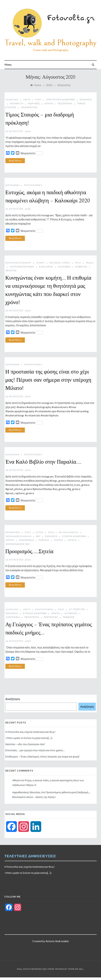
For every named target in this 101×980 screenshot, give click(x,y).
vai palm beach (69, 532)
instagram (12, 185)
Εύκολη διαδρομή (74, 536)
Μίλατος (11, 271)
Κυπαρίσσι (71, 613)
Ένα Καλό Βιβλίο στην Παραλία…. (43, 462)
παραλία (44, 540)
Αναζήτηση (13, 699)
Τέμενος (69, 617)
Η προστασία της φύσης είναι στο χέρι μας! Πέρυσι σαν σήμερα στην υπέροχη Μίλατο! (48, 380)
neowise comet (60, 263)
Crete (27, 100)
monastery (13, 532)
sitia (51, 532)
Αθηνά (16, 780)
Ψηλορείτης (29, 107)
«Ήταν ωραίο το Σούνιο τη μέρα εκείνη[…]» (29, 738)
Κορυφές (34, 104)
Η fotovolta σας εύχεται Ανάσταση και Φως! (31, 732)
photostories (33, 185)
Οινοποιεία (26, 540)
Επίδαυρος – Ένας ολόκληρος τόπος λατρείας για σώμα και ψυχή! (43, 756)
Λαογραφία (13, 617)
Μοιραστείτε (32, 153)
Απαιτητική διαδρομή (61, 100)
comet (41, 263)
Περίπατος (51, 617)
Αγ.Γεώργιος (77, 609)
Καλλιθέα (64, 267)
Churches (12, 100)
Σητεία (72, 540)
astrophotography (18, 263)
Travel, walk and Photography (50, 43)
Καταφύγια (17, 104)
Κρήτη (49, 104)
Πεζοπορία (65, 104)
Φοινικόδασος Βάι (18, 544)
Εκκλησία (51, 536)
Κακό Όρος (46, 267)
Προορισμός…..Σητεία (29, 552)
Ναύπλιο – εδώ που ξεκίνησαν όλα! (25, 744)
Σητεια (59, 540)
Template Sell (76, 969)
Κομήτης (82, 267)
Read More (15, 161)
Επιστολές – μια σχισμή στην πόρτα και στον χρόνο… (35, 750)
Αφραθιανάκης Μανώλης (27, 792)
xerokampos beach (19, 536)
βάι (38, 536)
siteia (40, 532)
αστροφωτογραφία (22, 267)
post (38, 100)
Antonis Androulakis (57, 941)
